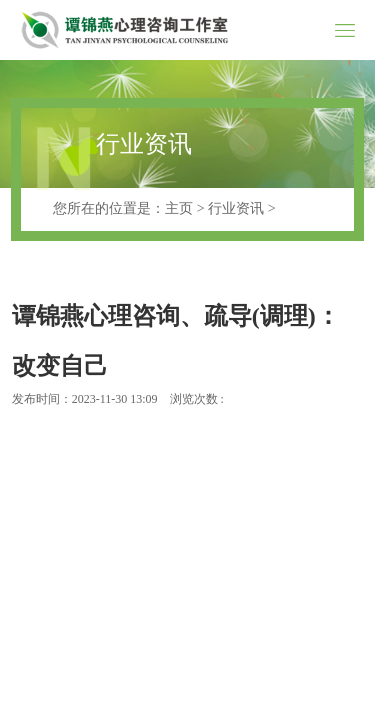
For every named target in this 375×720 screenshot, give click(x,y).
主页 (179, 208)
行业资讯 (236, 208)
